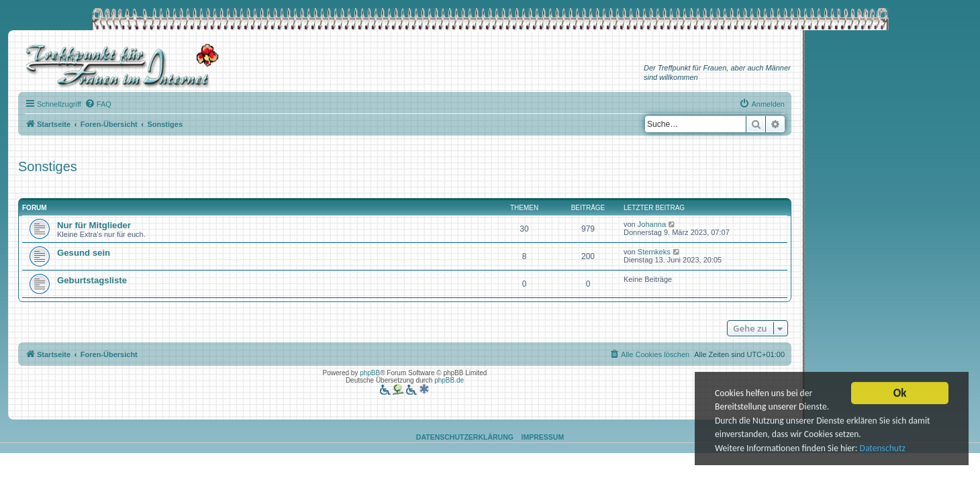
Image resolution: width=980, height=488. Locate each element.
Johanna (652, 224)
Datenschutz (883, 449)
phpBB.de (449, 380)
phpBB (370, 373)
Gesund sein (84, 253)
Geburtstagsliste (92, 280)
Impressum (543, 437)
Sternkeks (654, 252)
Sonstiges (48, 166)
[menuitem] (98, 104)
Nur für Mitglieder (94, 225)
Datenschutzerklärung (465, 437)
